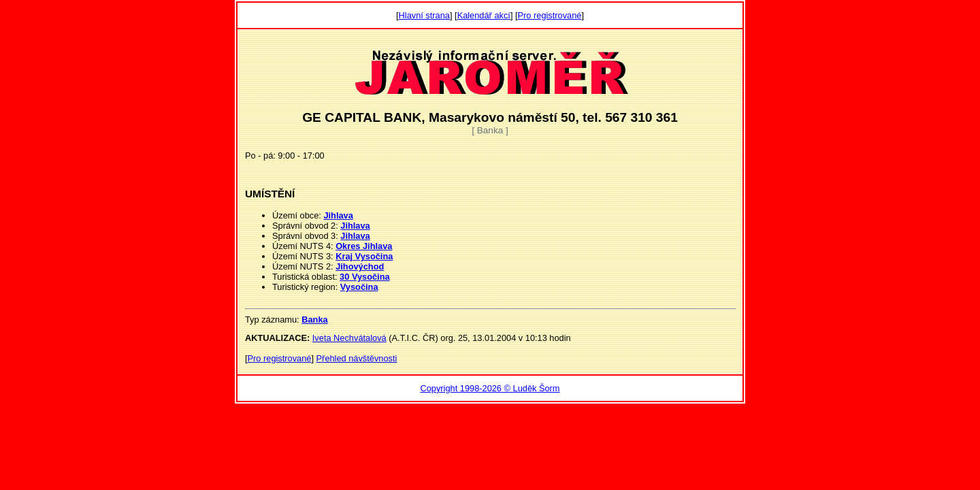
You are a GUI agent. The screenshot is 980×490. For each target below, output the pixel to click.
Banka (314, 320)
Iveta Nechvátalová (349, 338)
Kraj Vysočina (364, 256)
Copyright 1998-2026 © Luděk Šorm (490, 388)
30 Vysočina (365, 277)
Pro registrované (550, 15)
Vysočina (359, 287)
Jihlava (338, 215)
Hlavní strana (424, 15)
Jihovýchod (360, 266)
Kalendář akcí (484, 15)
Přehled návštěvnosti (357, 358)
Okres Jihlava (364, 246)
